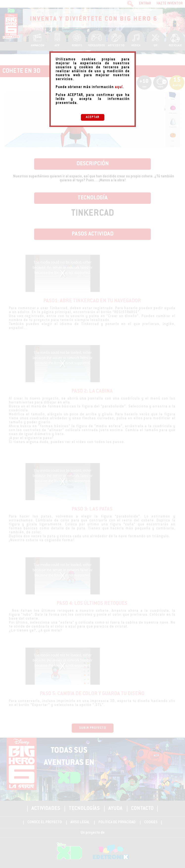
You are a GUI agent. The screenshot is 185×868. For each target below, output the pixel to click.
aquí (119, 87)
